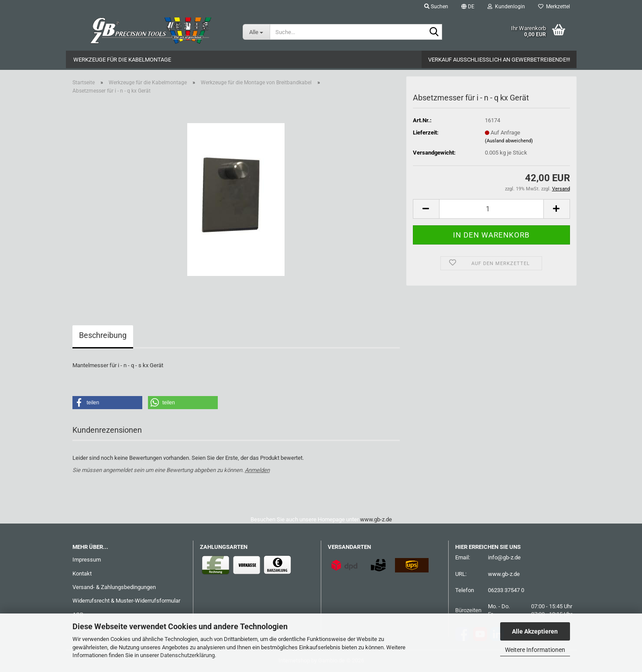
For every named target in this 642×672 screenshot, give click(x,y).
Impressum (87, 560)
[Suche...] (256, 32)
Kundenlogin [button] (506, 7)
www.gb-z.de (376, 519)
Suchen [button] (436, 7)
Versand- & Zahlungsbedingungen (114, 587)
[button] (468, 7)
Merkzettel (554, 7)
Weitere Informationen (535, 650)
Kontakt (82, 574)
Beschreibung (103, 335)
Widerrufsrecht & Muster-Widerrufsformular (126, 601)
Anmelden (257, 470)
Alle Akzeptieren (535, 631)
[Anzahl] (491, 209)
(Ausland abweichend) (509, 141)
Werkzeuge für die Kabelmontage (122, 60)
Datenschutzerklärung (187, 655)
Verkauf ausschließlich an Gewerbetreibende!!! (499, 60)
